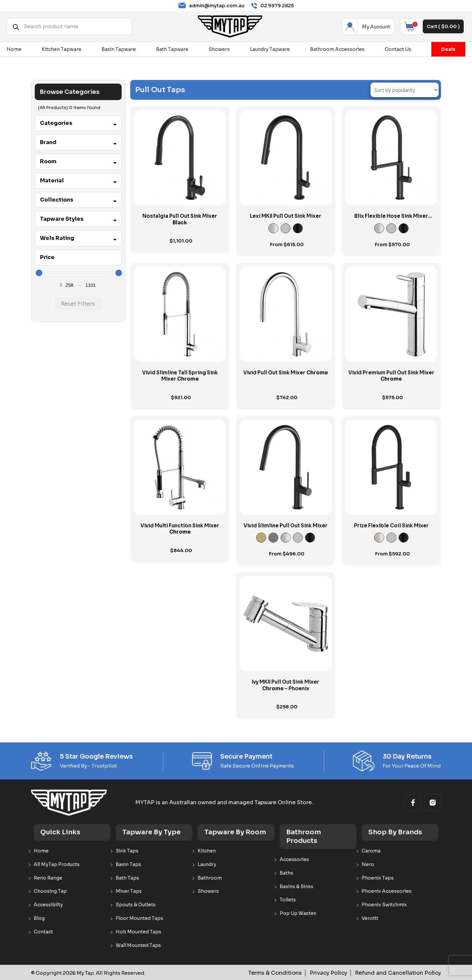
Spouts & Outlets (136, 905)
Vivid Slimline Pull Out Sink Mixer (286, 526)
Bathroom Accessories (337, 49)
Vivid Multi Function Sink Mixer (180, 529)
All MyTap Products (57, 865)
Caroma (371, 851)
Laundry (207, 865)
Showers (219, 49)
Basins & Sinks (296, 887)
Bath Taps (127, 878)
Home (14, 49)
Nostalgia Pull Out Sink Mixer (180, 219)
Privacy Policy (336, 973)
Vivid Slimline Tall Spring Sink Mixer (180, 376)
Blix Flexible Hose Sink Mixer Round (391, 219)
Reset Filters (78, 304)
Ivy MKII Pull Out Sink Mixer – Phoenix (286, 685)
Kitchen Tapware (61, 49)
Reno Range (48, 878)
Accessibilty (48, 905)
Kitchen (207, 851)
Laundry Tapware (270, 49)
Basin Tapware (119, 49)
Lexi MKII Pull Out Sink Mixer (286, 216)
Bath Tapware (172, 49)
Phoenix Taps (378, 878)
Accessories (294, 860)
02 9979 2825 (273, 6)
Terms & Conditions (286, 973)
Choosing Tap (50, 891)
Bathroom (210, 878)
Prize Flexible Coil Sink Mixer (391, 526)
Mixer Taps (129, 891)
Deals (448, 49)
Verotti (370, 918)
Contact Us (398, 49)
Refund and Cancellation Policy (401, 973)
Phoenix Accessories (387, 891)
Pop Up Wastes (298, 913)
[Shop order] (405, 90)
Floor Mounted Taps (139, 918)
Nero (368, 865)
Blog (39, 918)
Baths (286, 873)
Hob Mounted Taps (138, 932)
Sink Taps (127, 851)
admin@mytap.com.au (212, 6)
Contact (43, 932)
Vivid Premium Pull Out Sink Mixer (391, 376)
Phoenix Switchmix (384, 905)
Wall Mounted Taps (138, 945)
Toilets (288, 900)
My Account (350, 26)
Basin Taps (128, 865)
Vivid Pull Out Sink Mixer (286, 373)
